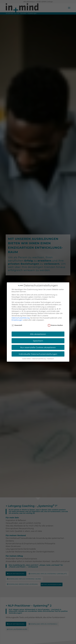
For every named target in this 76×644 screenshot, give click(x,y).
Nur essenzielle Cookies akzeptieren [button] (38, 347)
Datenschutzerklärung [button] (39, 359)
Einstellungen (17, 320)
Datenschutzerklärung (21, 318)
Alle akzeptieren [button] (38, 334)
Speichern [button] (38, 341)
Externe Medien (55, 325)
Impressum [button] (50, 359)
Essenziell (17, 325)
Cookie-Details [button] (27, 359)
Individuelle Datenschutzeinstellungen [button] (38, 354)
